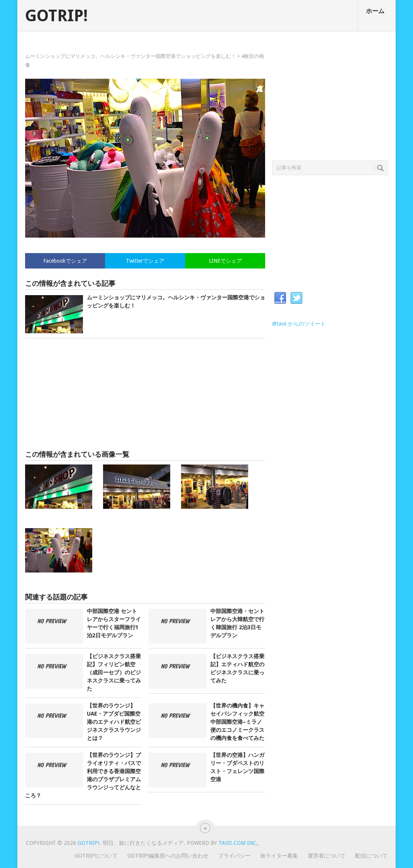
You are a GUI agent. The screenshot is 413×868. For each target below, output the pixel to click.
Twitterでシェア (145, 261)
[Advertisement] (145, 394)
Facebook (280, 298)
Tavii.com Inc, (238, 843)
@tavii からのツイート (299, 324)
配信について (371, 856)
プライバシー (234, 856)
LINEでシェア (225, 261)
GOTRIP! (56, 16)
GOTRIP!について (96, 856)
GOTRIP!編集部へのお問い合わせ (168, 856)
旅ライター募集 (279, 856)
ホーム (375, 11)
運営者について (327, 856)
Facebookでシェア (65, 261)
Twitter (296, 298)
